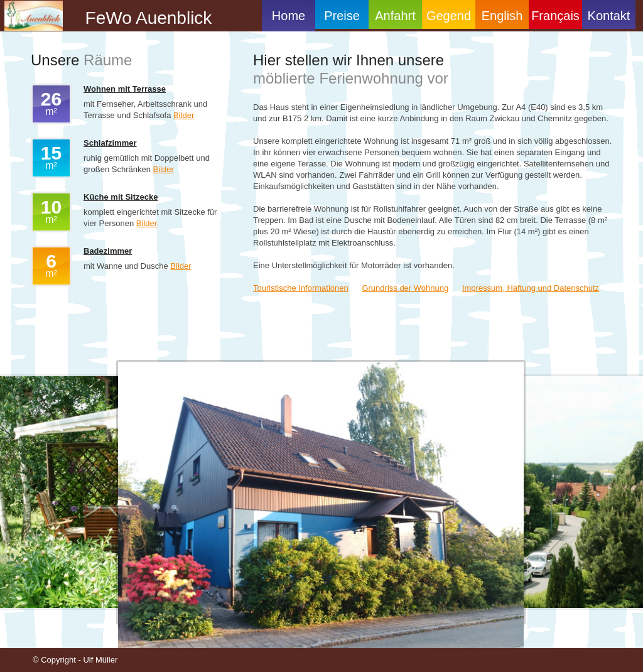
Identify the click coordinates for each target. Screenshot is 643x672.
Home (289, 16)
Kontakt (609, 16)
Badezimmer (108, 251)
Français (555, 16)
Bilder (184, 115)
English (502, 16)
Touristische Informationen (301, 288)
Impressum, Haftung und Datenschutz (531, 288)
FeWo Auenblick (143, 18)
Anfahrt (395, 16)
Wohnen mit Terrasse (125, 89)
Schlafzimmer (110, 143)
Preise (342, 16)
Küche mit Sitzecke (121, 197)
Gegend (449, 16)
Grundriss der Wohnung (405, 288)
